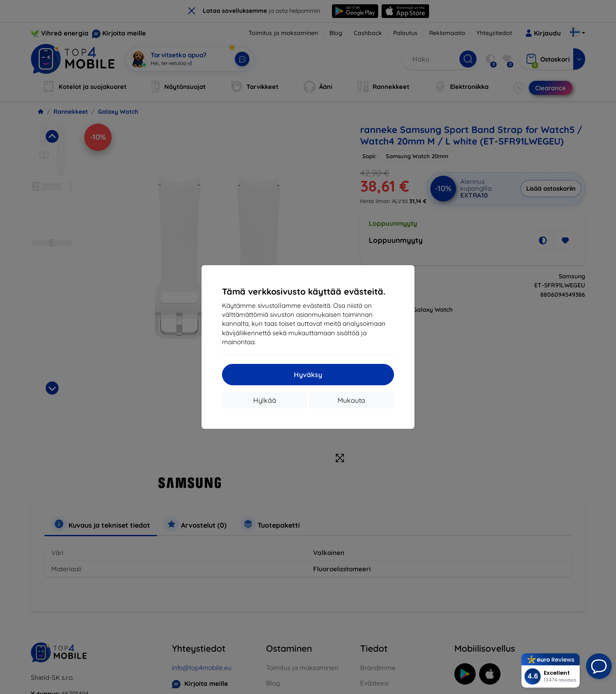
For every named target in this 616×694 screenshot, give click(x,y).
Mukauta (351, 400)
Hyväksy (308, 375)
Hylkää (265, 400)
